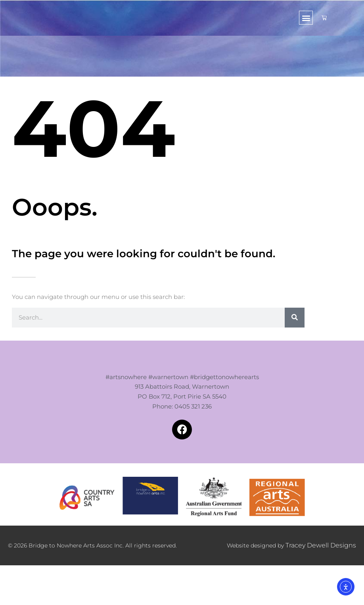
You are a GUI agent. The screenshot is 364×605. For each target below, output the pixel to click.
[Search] (295, 318)
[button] (306, 18)
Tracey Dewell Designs (325, 564)
